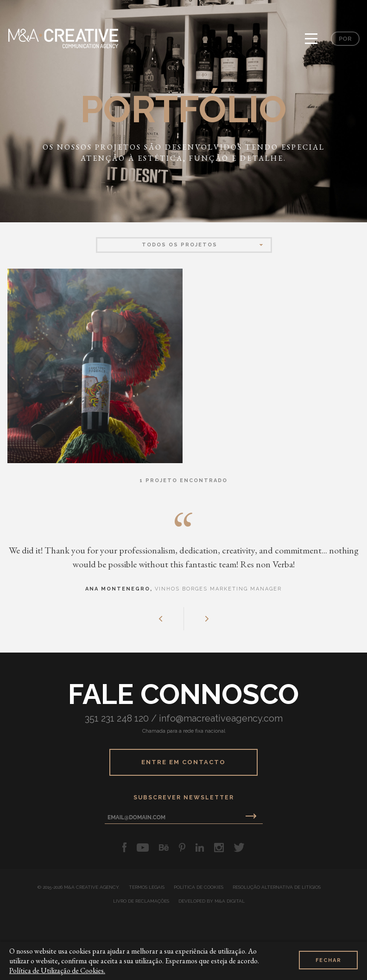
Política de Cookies (199, 887)
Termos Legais (147, 887)
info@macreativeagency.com (221, 718)
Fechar (329, 960)
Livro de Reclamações (141, 901)
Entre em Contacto (183, 762)
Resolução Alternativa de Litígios (277, 887)
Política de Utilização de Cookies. (57, 971)
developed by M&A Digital (212, 901)
